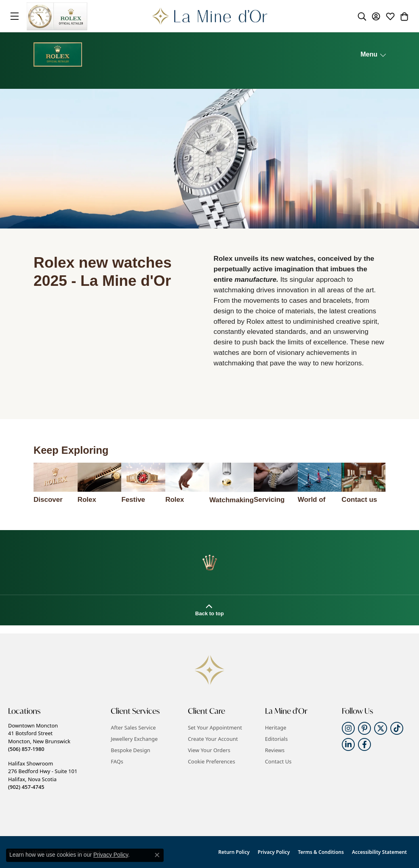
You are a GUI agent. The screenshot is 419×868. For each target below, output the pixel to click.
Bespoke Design (131, 750)
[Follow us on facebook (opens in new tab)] (364, 744)
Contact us (359, 500)
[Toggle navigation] (15, 16)
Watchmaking (232, 500)
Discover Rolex (48, 500)
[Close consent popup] (157, 855)
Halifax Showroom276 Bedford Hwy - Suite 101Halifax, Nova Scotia (43, 775)
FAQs (117, 761)
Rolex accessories (185, 500)
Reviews (275, 750)
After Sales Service (133, 728)
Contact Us (278, 761)
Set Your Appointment (215, 728)
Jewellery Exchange (134, 739)
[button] (362, 16)
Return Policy (234, 852)
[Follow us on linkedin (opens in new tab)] (348, 744)
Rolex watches (91, 500)
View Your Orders (209, 750)
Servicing (269, 500)
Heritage (276, 728)
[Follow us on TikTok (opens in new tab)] (397, 728)
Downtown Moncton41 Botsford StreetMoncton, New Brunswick (39, 737)
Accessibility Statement (379, 852)
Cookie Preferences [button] (212, 761)
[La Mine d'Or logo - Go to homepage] (209, 16)
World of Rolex (312, 500)
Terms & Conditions (321, 852)
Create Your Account (213, 739)
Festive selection (136, 500)
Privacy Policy (274, 852)
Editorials (277, 739)
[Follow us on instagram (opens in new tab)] (348, 728)
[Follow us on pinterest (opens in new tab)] (364, 728)
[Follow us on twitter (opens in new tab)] (381, 728)
